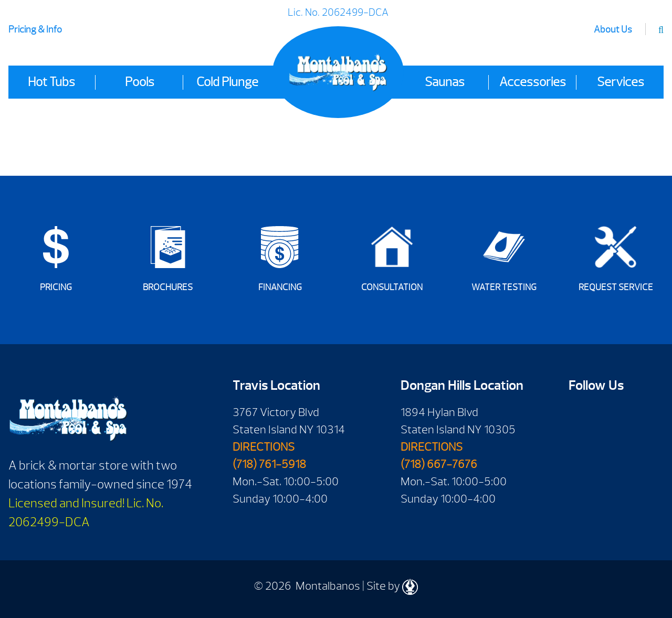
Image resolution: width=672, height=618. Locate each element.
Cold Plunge (227, 82)
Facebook (580, 416)
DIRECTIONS (264, 447)
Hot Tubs (51, 82)
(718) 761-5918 (269, 464)
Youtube (610, 416)
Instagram (610, 448)
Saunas (445, 82)
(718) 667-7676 (439, 464)
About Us (613, 30)
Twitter (580, 448)
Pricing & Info (35, 30)
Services (621, 82)
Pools (140, 82)
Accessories (533, 82)
